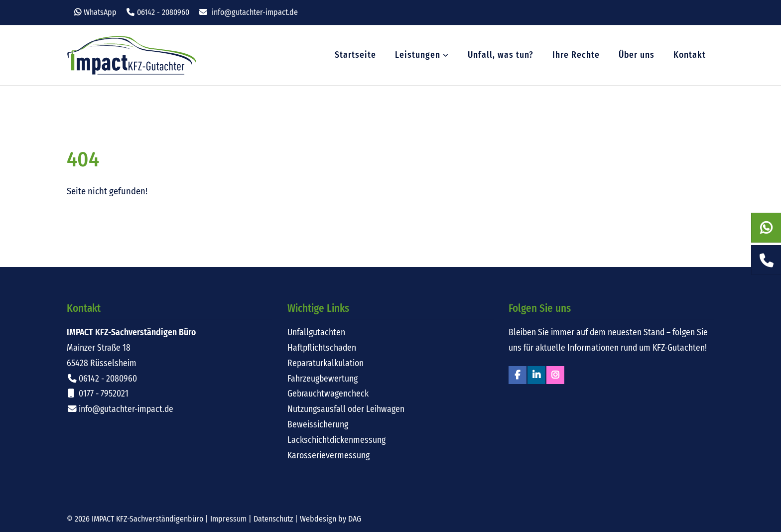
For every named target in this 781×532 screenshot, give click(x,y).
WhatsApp (100, 12)
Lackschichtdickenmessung (336, 440)
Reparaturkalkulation (325, 363)
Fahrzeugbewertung (323, 379)
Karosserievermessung (328, 456)
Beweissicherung (318, 425)
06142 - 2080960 (163, 12)
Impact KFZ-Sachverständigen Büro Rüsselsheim (132, 55)
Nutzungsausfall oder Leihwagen (346, 409)
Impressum (228, 519)
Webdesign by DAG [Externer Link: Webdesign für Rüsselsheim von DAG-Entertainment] (330, 519)
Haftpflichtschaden (322, 348)
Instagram (555, 375)
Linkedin (536, 375)
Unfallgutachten (316, 332)
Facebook (518, 375)
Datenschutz (273, 519)
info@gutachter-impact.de (255, 12)
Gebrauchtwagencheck (328, 394)
